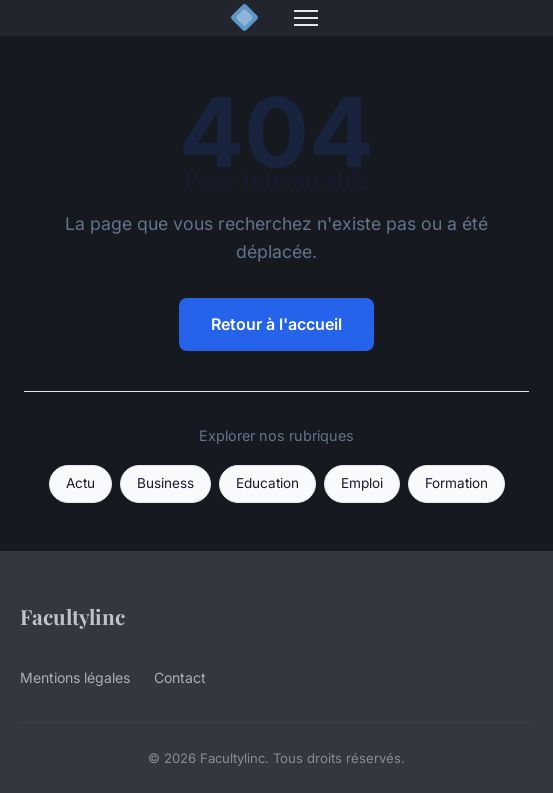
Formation (456, 483)
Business (165, 483)
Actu (80, 483)
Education (267, 483)
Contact (180, 677)
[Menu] (306, 18)
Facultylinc (72, 616)
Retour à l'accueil (276, 324)
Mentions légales (75, 677)
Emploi (362, 483)
